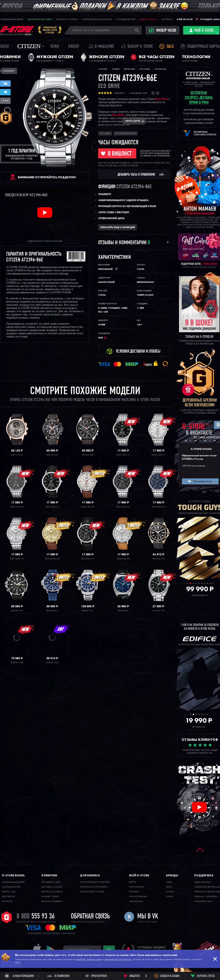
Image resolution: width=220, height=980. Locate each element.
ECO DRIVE (109, 87)
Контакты (167, 19)
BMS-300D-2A (158, 507)
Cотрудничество (11, 887)
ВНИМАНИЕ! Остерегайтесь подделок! (47, 177)
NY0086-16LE (52, 663)
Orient (74, 47)
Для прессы (8, 897)
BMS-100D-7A (158, 455)
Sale (170, 47)
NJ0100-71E (158, 611)
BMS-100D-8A (17, 507)
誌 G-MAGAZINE (101, 47)
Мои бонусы (136, 901)
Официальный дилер (12, 19)
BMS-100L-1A (52, 507)
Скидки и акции (170, 976)
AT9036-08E (88, 455)
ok (109, 949)
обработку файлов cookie (89, 959)
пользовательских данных (118, 959)
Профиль (134, 892)
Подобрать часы (203, 901)
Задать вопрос (202, 882)
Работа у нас (9, 892)
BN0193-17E (158, 559)
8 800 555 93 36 (185, 19)
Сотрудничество (126, 19)
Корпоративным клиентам (97, 19)
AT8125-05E (52, 455)
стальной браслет (126, 134)
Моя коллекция (138, 897)
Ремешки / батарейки (206, 897)
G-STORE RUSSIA (201, 449)
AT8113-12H (17, 455)
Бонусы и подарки (52, 901)
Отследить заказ (210, 19)
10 (213, 583)
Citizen (29, 46)
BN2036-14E (17, 611)
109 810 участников (194, 466)
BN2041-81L (88, 611)
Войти (133, 882)
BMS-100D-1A (123, 455)
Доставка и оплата (52, 887)
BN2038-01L (52, 611)
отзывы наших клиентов (151, 949)
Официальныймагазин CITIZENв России (50, 30)
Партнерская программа (94, 887)
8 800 (36, 917)
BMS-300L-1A (88, 559)
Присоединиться (202, 482)
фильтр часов (163, 30)
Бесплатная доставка (40, 19)
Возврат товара (50, 897)
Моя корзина (137, 887)
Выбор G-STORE (140, 47)
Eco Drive (162, 99)
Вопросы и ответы (67, 19)
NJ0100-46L (123, 611)
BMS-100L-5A (88, 507)
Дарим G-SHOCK (148, 19)
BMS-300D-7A (17, 559)
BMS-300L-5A (123, 559)
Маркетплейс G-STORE (92, 892)
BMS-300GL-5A (52, 559)
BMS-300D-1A (123, 507)
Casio (5, 47)
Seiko (55, 47)
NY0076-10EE (17, 663)
